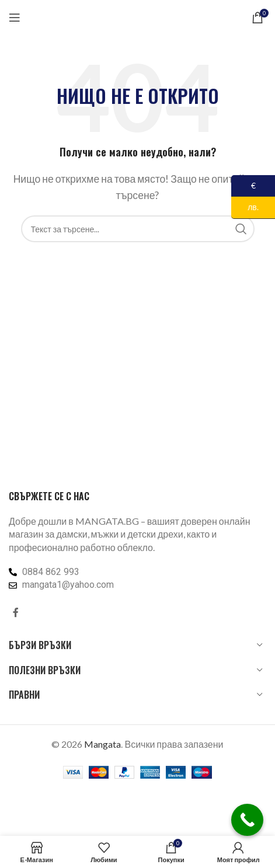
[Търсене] (138, 229)
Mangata (102, 744)
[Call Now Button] (247, 820)
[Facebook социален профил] (16, 612)
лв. (245, 208)
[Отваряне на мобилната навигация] (15, 18)
